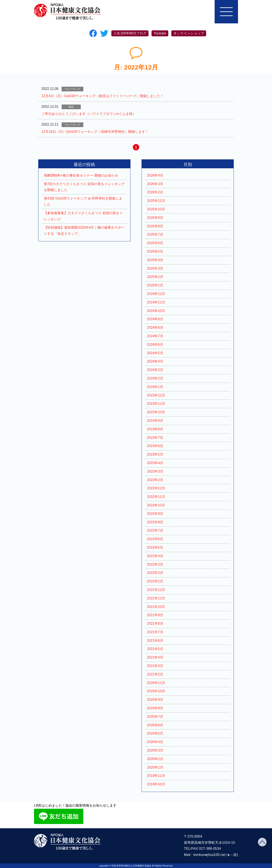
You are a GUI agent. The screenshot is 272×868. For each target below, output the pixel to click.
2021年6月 (155, 641)
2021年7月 (155, 632)
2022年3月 (155, 564)
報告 (71, 107)
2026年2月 (155, 192)
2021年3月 (155, 666)
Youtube (160, 33)
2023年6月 (155, 446)
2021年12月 (156, 590)
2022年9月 (155, 514)
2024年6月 (155, 345)
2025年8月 (155, 226)
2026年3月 (155, 184)
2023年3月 (155, 471)
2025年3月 (155, 268)
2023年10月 (156, 412)
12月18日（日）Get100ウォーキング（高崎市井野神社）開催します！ (95, 132)
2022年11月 (156, 497)
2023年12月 (156, 395)
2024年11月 (156, 302)
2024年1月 (155, 387)
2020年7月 (155, 717)
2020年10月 (156, 691)
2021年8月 (155, 624)
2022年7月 (155, 530)
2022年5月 (155, 547)
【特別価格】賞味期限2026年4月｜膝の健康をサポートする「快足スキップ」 (84, 231)
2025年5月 (155, 251)
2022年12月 (156, 488)
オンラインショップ (189, 33)
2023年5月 (155, 454)
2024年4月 (155, 361)
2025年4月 (155, 260)
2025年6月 (155, 243)
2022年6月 (155, 539)
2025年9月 (155, 218)
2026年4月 (155, 175)
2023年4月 (155, 463)
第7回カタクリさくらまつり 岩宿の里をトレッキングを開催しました (84, 187)
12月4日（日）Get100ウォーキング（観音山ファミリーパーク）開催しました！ (103, 96)
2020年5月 (155, 733)
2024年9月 (155, 319)
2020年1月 (155, 767)
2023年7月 (155, 438)
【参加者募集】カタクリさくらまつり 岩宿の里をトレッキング (83, 216)
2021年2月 (155, 674)
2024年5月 (155, 353)
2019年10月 (156, 784)
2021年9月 (155, 615)
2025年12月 (156, 201)
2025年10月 (156, 209)
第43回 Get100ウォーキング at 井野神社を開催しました (83, 201)
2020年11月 (156, 683)
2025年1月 (155, 285)
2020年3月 (155, 750)
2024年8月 (155, 328)
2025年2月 (155, 277)
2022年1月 (155, 581)
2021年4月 (155, 657)
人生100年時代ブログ (130, 33)
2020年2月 (155, 759)
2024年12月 (156, 294)
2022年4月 (155, 556)
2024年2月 (155, 378)
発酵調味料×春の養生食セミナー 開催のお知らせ (81, 175)
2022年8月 (155, 522)
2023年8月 (155, 429)
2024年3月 (155, 370)
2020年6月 (155, 725)
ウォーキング (72, 89)
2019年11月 (156, 776)
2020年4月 (155, 742)
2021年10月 (156, 607)
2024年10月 (156, 311)
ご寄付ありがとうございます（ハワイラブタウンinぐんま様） (89, 114)
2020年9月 (155, 700)
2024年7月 (155, 336)
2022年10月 (156, 505)
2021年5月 (155, 649)
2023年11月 (156, 404)
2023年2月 (155, 480)
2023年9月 (155, 421)
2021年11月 (156, 598)
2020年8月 (155, 708)
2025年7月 (155, 234)
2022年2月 (155, 573)
